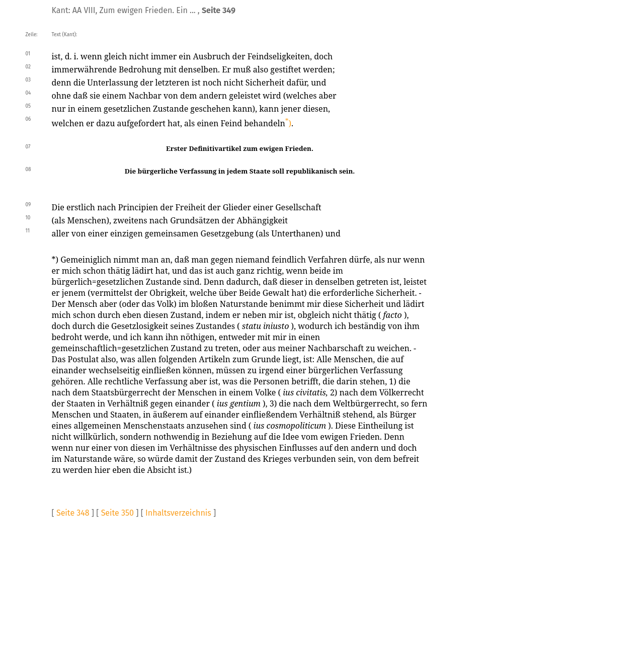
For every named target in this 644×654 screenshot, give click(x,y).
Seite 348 (73, 513)
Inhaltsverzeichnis (178, 513)
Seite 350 (117, 513)
